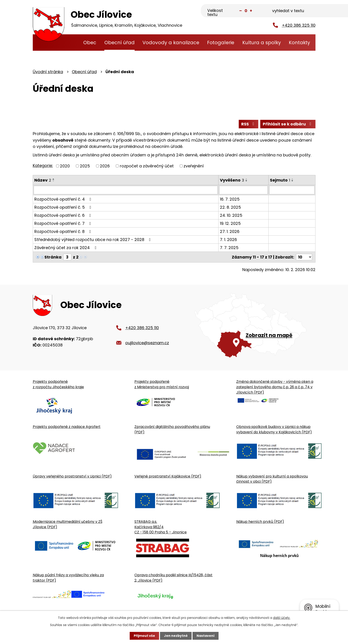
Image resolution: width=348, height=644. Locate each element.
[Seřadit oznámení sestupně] (54, 181)
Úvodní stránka (71, 43)
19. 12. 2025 (230, 223)
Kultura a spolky (262, 43)
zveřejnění (194, 166)
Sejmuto (280, 180)
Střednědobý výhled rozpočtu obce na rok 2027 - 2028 (93, 240)
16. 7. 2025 (230, 199)
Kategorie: (43, 165)
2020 (65, 166)
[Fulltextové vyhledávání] (293, 11)
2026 (105, 166)
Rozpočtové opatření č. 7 (64, 223)
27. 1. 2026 (230, 231)
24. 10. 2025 (231, 215)
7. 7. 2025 (229, 248)
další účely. (282, 618)
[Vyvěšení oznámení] (243, 190)
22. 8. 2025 (230, 207)
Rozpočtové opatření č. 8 (64, 231)
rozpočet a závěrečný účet (147, 166)
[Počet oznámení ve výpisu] (304, 257)
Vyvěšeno (232, 180)
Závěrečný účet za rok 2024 (66, 248)
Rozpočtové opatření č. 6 (64, 215)
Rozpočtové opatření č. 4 (64, 199)
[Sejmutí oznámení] (292, 190)
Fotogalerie (221, 43)
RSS (249, 124)
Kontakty (299, 43)
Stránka (53, 257)
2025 (85, 166)
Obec (90, 43)
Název (43, 180)
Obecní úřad (119, 43)
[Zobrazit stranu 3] (67, 257)
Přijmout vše (144, 636)
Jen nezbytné (176, 636)
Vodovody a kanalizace (171, 43)
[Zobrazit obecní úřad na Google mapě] (255, 325)
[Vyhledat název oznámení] (126, 190)
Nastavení (206, 636)
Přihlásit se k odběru (288, 124)
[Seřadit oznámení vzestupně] (54, 179)
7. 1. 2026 (228, 240)
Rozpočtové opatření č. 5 (64, 207)
